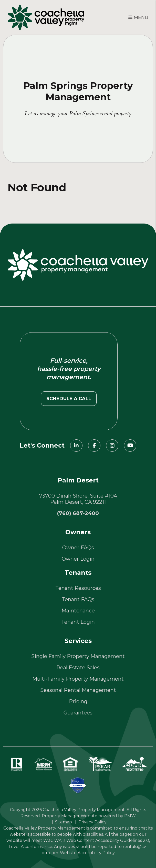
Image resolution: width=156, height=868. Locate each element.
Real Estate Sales (78, 668)
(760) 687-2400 (78, 513)
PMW (130, 816)
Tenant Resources (78, 588)
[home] (46, 17)
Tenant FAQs (78, 599)
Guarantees (78, 713)
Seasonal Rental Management (78, 690)
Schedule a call (69, 399)
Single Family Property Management (78, 656)
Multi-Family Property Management (78, 679)
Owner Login (78, 559)
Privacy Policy (92, 822)
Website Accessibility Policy (87, 853)
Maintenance (78, 611)
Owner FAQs (78, 548)
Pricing (78, 701)
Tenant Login (78, 622)
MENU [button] (138, 17)
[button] (76, 446)
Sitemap (64, 822)
